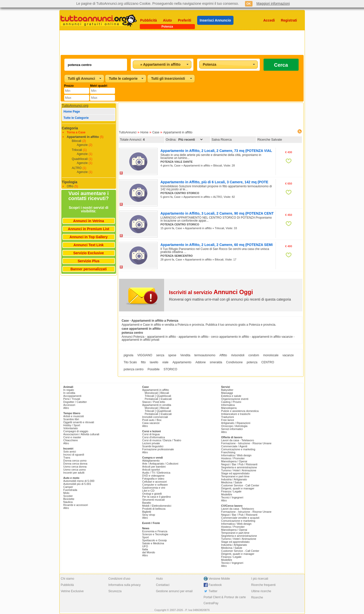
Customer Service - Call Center (240, 485)
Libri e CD (148, 491)
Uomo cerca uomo (75, 470)
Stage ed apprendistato (235, 473)
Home (144, 132)
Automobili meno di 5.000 (79, 481)
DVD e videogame (153, 476)
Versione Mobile (219, 579)
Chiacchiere (71, 440)
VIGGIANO (145, 355)
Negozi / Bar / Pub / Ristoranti (239, 464)
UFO (145, 546)
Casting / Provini (231, 402)
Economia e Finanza (155, 531)
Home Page (72, 112)
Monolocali (151, 393)
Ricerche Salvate (270, 140)
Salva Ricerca (222, 140)
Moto (66, 493)
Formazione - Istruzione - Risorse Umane (246, 443)
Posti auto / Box (152, 420)
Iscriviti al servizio (211, 292)
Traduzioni (228, 417)
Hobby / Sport (72, 425)
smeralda (216, 362)
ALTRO (77, 168)
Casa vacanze (151, 423)
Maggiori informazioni (273, 4)
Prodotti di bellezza (154, 509)
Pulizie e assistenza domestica (240, 411)
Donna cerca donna (75, 464)
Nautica (68, 502)
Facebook (215, 585)
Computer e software (155, 485)
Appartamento (182, 362)
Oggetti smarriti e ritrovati (79, 422)
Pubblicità (149, 20)
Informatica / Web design (236, 455)
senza (160, 355)
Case (156, 132)
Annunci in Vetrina (89, 221)
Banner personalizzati (89, 269)
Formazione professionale (158, 449)
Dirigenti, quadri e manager (238, 488)
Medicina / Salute (232, 482)
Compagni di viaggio (76, 431)
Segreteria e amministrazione (239, 467)
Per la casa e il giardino (157, 497)
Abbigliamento (151, 461)
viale (165, 362)
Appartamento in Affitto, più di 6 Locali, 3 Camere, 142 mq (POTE (214, 182)
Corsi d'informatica (154, 437)
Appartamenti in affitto (83, 137)
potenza (252, 362)
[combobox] (162, 65)
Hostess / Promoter (233, 458)
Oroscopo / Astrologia (234, 426)
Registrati (289, 20)
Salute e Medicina (153, 543)
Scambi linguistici (153, 446)
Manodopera (229, 408)
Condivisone (234, 362)
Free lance (228, 420)
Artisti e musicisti (74, 416)
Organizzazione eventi (235, 399)
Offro (70, 186)
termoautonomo (205, 355)
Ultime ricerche (261, 591)
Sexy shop (149, 515)
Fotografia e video (153, 479)
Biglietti (147, 512)
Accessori (69, 405)
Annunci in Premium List (89, 229)
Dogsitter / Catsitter (75, 402)
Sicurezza (115, 591)
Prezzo (69, 86)
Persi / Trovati (72, 399)
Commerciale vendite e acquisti (240, 518)
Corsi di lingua (151, 434)
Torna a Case (76, 132)
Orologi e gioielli (152, 494)
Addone (201, 362)
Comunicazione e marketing (238, 449)
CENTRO (268, 362)
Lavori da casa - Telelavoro (238, 440)
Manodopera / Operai (234, 461)
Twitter (213, 591)
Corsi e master (72, 437)
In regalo (69, 390)
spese (172, 355)
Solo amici (70, 452)
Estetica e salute (231, 396)
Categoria (70, 128)
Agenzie (82, 145)
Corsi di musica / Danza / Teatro (162, 440)
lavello (154, 362)
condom (254, 355)
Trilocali (77, 150)
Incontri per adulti (74, 473)
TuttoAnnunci (128, 132)
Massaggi (227, 393)
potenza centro (134, 369)
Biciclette (69, 499)
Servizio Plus (89, 261)
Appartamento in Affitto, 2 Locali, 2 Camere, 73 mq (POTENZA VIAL (216, 151)
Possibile (154, 369)
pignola (129, 355)
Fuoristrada (70, 490)
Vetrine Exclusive (72, 591)
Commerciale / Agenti (234, 446)
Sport (146, 537)
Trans (67, 458)
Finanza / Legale (231, 491)
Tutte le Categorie (76, 118)
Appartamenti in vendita (157, 405)
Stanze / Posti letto (154, 402)
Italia (145, 549)
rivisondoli (238, 355)
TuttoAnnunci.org (75, 106)
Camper (68, 487)
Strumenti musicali (154, 500)
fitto (143, 362)
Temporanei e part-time (235, 476)
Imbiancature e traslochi (236, 414)
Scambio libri (71, 419)
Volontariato (71, 428)
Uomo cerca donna (75, 467)
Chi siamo (68, 579)
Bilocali (77, 141)
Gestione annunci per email (174, 591)
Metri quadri (99, 86)
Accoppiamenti (72, 396)
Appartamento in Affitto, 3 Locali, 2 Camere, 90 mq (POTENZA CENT (217, 213)
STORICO (170, 369)
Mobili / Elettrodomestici (157, 506)
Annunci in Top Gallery (88, 237)
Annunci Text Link (88, 245)
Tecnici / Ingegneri (232, 497)
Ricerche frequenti (263, 585)
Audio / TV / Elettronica (156, 473)
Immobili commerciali (155, 417)
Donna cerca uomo (75, 461)
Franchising (228, 452)
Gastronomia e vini (154, 488)
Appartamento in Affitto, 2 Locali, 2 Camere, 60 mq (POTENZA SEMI (217, 245)
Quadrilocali (80, 159)
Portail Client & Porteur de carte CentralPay (225, 600)
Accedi (269, 20)
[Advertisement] (182, 43)
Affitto (223, 355)
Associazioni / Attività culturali (81, 434)
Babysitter (227, 390)
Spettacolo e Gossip (155, 540)
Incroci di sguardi (74, 455)
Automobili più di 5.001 (77, 484)
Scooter (68, 496)
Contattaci (163, 585)
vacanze (288, 355)
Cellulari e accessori (155, 482)
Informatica (228, 405)
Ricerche (257, 597)
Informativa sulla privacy (125, 585)
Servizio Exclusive (88, 253)
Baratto (147, 503)
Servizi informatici (232, 429)
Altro (66, 408)
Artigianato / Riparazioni (236, 423)
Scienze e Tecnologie (155, 534)
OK (249, 4)
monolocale (271, 355)
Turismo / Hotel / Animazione (239, 470)
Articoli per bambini (154, 467)
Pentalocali (152, 399)
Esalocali (166, 399)
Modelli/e (227, 494)
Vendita (185, 355)
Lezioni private (151, 443)
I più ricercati (260, 579)
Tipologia (70, 182)
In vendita (69, 393)
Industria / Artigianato (234, 479)
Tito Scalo (130, 362)
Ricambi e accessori (76, 505)
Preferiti (185, 20)
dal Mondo (149, 552)
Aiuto (167, 20)
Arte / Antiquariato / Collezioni (160, 464)
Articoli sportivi (151, 470)
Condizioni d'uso (119, 579)
